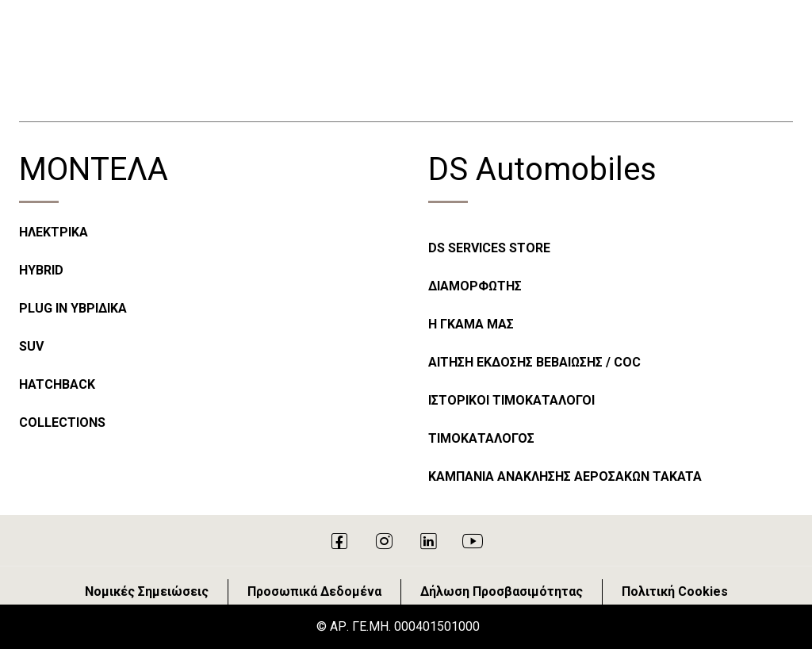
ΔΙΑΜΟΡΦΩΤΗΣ (475, 286)
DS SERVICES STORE (489, 248)
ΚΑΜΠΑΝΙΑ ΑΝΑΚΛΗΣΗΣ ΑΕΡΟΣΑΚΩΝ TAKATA (565, 476)
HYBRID (41, 270)
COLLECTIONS (62, 422)
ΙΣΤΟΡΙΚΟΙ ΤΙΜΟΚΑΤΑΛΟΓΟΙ (511, 400)
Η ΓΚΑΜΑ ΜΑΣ (471, 324)
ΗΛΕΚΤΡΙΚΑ (54, 232)
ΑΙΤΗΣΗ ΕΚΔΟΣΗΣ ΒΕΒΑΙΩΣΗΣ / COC (534, 362)
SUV (31, 346)
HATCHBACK (57, 384)
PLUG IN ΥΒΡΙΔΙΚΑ (73, 308)
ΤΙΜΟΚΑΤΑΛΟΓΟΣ (481, 438)
